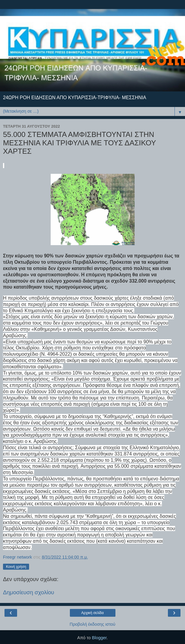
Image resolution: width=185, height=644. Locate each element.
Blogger (99, 638)
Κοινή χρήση (16, 567)
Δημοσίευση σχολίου (29, 592)
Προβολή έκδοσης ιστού (92, 624)
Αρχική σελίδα (92, 613)
